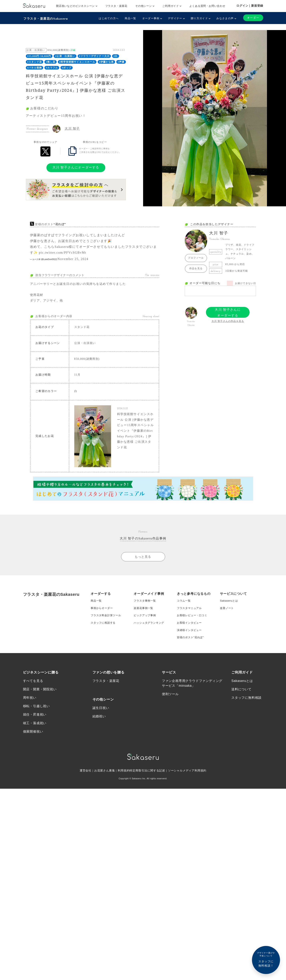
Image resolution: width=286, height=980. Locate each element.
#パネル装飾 (35, 67)
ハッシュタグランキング (150, 628)
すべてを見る (33, 689)
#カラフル (52, 67)
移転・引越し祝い (36, 715)
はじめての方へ (108, 18)
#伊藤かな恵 (106, 62)
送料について (241, 697)
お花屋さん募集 (104, 780)
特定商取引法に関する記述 (148, 780)
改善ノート (227, 612)
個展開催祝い (33, 741)
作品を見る (196, 268)
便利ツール (170, 702)
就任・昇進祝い (35, 723)
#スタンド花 (35, 62)
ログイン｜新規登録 (250, 6)
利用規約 (124, 780)
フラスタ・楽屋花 (116, 6)
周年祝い (30, 706)
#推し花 (51, 62)
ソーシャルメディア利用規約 (187, 780)
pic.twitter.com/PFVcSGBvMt (62, 252)
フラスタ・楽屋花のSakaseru (46, 18)
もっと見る (143, 560)
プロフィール (196, 257)
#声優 (121, 62)
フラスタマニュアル (190, 612)
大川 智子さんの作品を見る (228, 321)
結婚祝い (99, 725)
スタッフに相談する (104, 628)
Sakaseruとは (229, 604)
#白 (115, 56)
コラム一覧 (184, 604)
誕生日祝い (101, 716)
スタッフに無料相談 (246, 706)
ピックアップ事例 (146, 620)
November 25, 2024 (73, 259)
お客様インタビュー (190, 628)
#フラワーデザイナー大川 (94, 56)
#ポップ (67, 67)
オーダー (253, 18)
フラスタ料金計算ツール (107, 620)
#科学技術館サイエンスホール (77, 62)
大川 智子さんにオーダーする (76, 167)
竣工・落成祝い (35, 732)
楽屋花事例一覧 (144, 612)
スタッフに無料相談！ (266, 959)
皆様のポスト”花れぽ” (191, 644)
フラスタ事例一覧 (146, 604)
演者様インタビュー (190, 636)
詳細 (73, 50)
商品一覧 (130, 18)
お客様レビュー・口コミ (193, 620)
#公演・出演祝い (65, 56)
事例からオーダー (102, 612)
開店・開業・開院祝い (40, 697)
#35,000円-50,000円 (39, 56)
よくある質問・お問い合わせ (207, 6)
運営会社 (85, 780)
